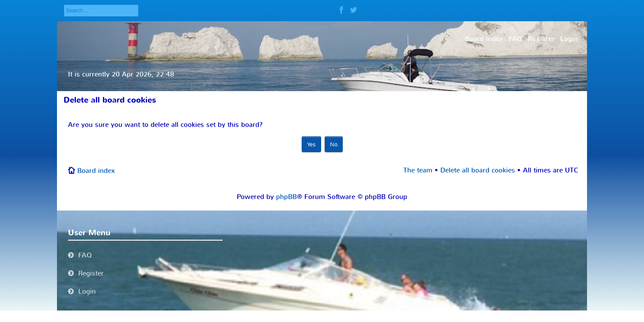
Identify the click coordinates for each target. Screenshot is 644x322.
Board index (96, 171)
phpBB (286, 197)
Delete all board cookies (478, 170)
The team (418, 170)
